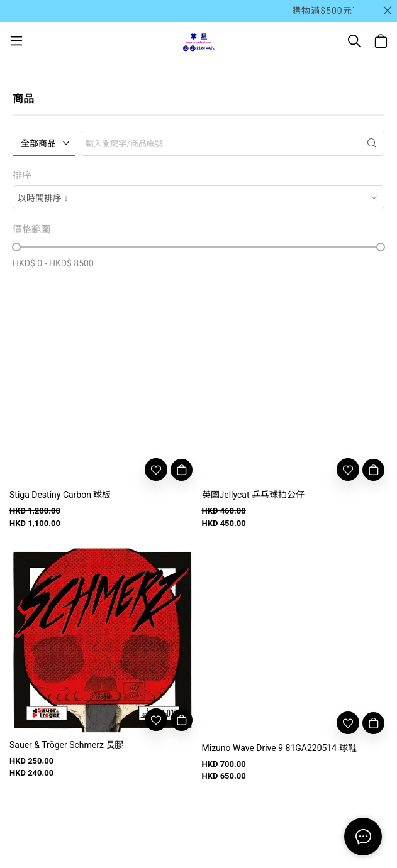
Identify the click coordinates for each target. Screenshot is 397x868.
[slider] (16, 247)
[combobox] (198, 197)
